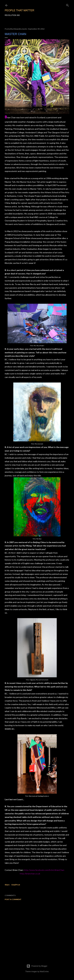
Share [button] (7, 885)
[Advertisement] (37, 929)
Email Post (16, 885)
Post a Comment (13, 899)
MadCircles (44, 972)
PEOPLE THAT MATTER (19, 10)
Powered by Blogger (37, 966)
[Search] (68, 5)
